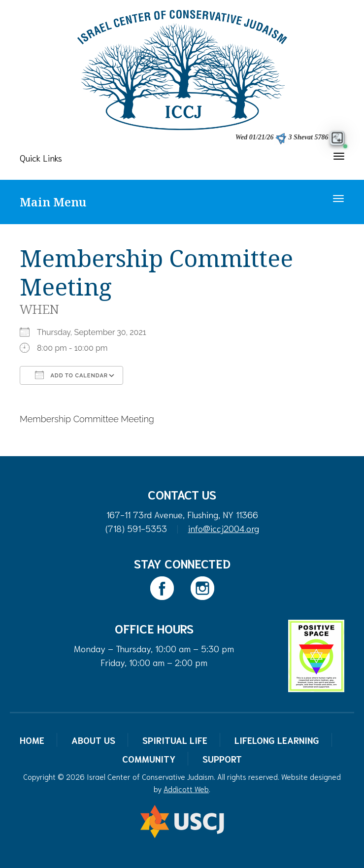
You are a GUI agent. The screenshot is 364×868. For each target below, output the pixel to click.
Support (222, 759)
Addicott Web (186, 789)
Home (32, 740)
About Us (93, 740)
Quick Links (41, 158)
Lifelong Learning (277, 740)
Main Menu (53, 202)
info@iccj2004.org (224, 528)
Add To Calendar (71, 375)
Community (149, 759)
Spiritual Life (175, 740)
